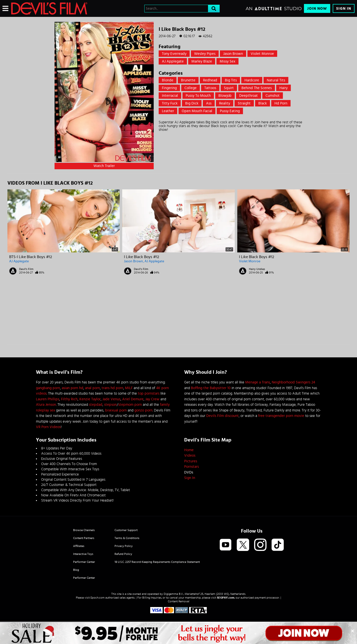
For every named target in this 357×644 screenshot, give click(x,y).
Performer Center (84, 562)
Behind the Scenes (257, 88)
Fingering (169, 88)
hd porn (281, 103)
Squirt (229, 88)
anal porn (92, 388)
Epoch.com (98, 598)
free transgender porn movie (281, 416)
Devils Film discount (223, 416)
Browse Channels (84, 530)
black (263, 103)
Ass (209, 103)
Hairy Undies (257, 269)
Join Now (317, 9)
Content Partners (84, 538)
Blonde (168, 80)
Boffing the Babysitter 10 (211, 388)
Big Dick (192, 103)
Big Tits (231, 80)
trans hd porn (112, 388)
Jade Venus (111, 399)
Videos (190, 456)
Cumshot (273, 96)
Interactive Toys (83, 554)
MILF (129, 388)
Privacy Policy (124, 546)
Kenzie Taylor (90, 399)
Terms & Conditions (127, 538)
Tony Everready (174, 54)
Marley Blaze (202, 61)
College (191, 88)
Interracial (170, 96)
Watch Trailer (104, 166)
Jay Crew (152, 399)
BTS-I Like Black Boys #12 (31, 257)
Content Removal (179, 601)
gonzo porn (143, 410)
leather (168, 111)
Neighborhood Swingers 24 (293, 382)
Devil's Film (26, 269)
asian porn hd (73, 388)
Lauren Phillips (48, 399)
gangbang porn (48, 388)
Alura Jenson (46, 405)
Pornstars (192, 467)
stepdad (96, 405)
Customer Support (126, 530)
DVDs (189, 472)
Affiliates (79, 546)
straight (244, 103)
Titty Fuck (170, 103)
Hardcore (252, 80)
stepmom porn (130, 405)
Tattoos (210, 88)
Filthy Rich (69, 399)
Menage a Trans (258, 382)
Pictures (191, 461)
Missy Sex (227, 61)
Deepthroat (249, 96)
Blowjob (225, 96)
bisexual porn (116, 410)
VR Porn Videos (48, 427)
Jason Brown (233, 54)
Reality (225, 103)
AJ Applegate (173, 61)
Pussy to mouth (198, 96)
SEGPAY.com (226, 598)
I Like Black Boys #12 (142, 257)
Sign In (344, 9)
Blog (76, 570)
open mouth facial (197, 111)
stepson (110, 405)
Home (189, 450)
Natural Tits (276, 80)
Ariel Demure (133, 399)
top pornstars (149, 393)
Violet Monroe (262, 54)
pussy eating (230, 111)
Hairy (283, 88)
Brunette (188, 80)
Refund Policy (123, 554)
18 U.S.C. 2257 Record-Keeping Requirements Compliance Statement (157, 562)
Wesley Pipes (205, 54)
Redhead (210, 80)
